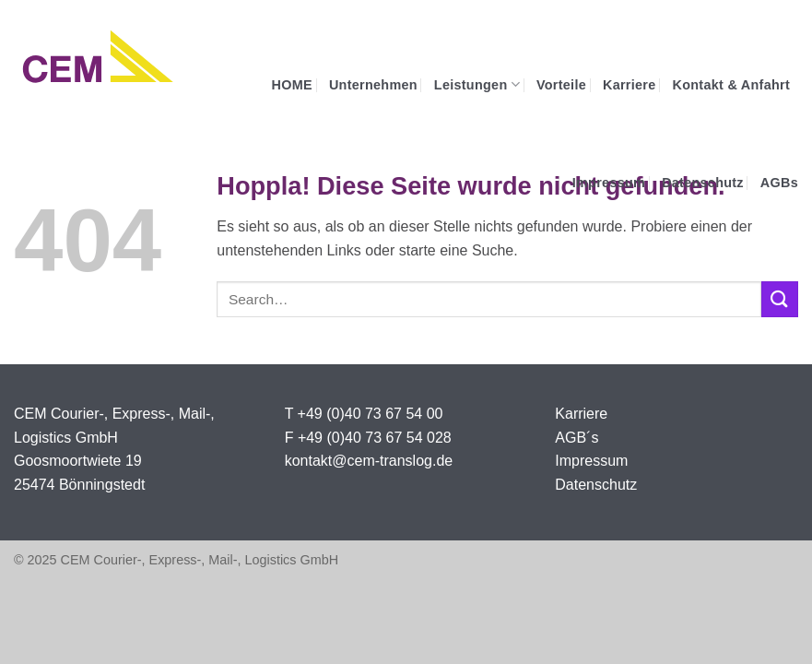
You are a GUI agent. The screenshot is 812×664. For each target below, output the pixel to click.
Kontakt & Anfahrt (731, 85)
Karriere (630, 85)
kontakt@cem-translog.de (369, 461)
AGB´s (577, 438)
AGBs (779, 183)
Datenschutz (703, 183)
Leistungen (477, 84)
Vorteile (561, 85)
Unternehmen (373, 85)
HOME (292, 85)
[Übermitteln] (780, 299)
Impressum (609, 183)
